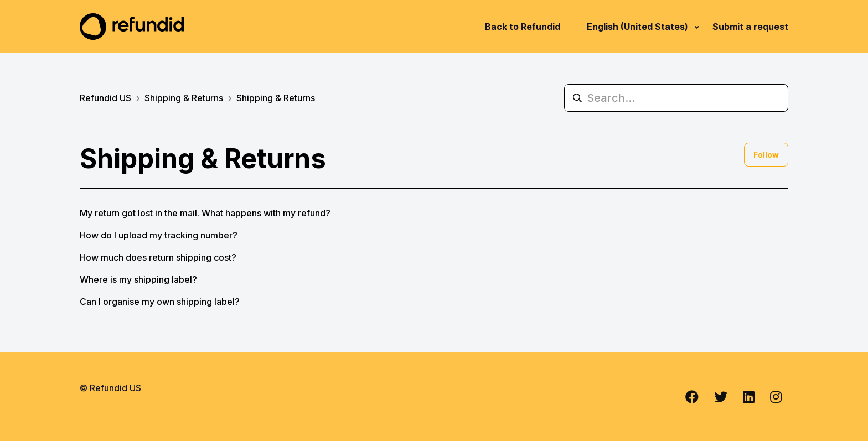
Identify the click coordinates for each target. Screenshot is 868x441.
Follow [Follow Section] (766, 155)
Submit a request (750, 27)
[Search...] (676, 98)
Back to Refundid (523, 27)
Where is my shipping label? (138, 279)
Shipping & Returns (184, 98)
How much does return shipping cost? (158, 257)
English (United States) (639, 27)
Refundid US (105, 98)
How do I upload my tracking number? (159, 235)
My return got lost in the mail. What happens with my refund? (205, 213)
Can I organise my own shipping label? (160, 302)
